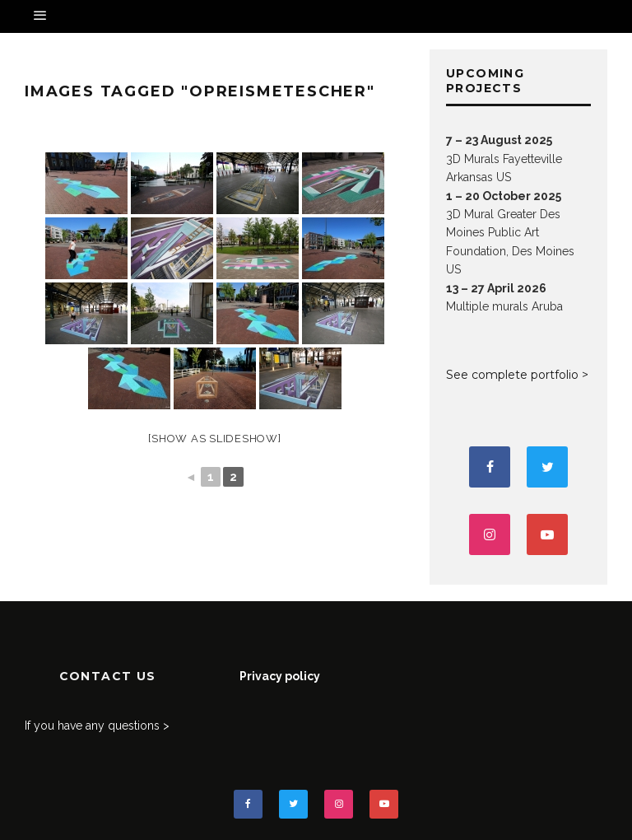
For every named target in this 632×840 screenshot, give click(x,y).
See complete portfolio (512, 375)
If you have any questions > (97, 726)
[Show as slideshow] (214, 439)
